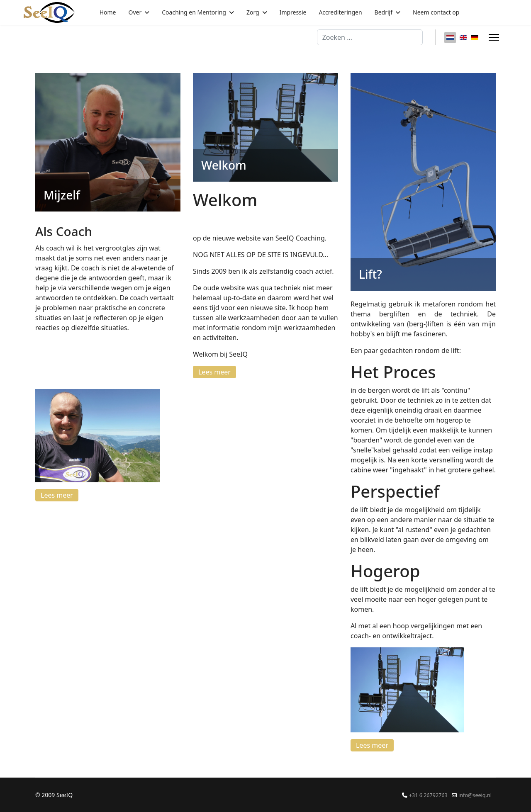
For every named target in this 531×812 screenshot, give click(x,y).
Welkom (224, 165)
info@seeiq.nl (475, 795)
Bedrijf (384, 12)
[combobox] (370, 37)
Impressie (293, 12)
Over (135, 12)
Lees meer (57, 495)
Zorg (253, 12)
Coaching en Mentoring (194, 12)
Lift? (370, 274)
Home (108, 12)
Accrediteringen (340, 12)
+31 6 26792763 (428, 795)
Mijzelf (62, 195)
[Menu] (494, 37)
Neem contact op (436, 12)
